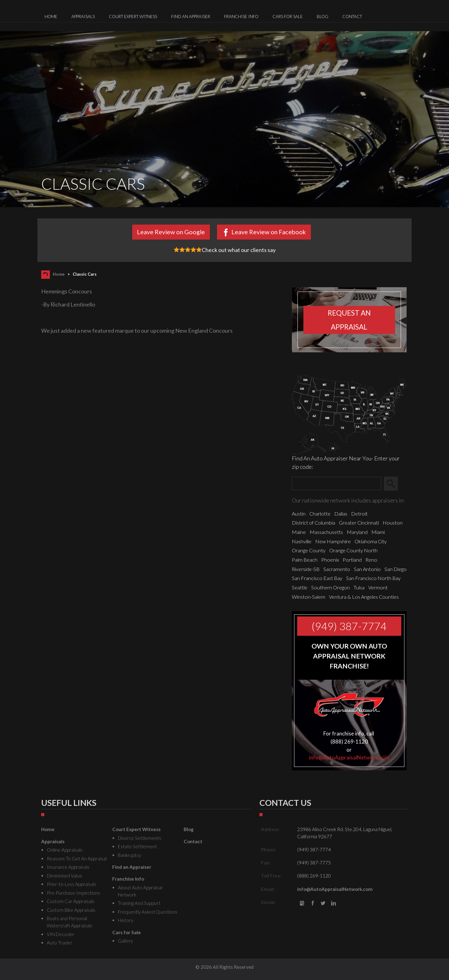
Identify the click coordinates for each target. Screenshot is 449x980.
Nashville (302, 541)
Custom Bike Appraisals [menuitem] (71, 910)
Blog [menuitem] (323, 17)
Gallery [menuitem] (125, 941)
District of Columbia (314, 523)
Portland (352, 560)
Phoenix (330, 560)
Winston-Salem (309, 597)
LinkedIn (333, 904)
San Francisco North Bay (373, 578)
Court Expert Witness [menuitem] (133, 17)
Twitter (323, 904)
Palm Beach (305, 560)
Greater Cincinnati (359, 523)
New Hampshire (333, 541)
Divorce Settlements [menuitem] (140, 838)
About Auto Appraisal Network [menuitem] (140, 891)
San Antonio (367, 569)
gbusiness (302, 904)
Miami (378, 532)
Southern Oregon (331, 587)
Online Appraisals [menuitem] (65, 850)
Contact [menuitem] (352, 17)
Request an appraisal (349, 320)
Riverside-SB (306, 569)
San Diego (396, 569)
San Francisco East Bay (317, 578)
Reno (371, 560)
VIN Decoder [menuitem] (61, 934)
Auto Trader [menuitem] (60, 943)
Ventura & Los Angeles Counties (364, 597)
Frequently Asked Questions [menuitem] (148, 912)
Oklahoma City (371, 541)
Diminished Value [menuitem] (65, 876)
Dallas (341, 514)
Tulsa (359, 587)
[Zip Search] (337, 484)
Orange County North (353, 550)
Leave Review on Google (171, 232)
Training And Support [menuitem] (139, 903)
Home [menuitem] (51, 17)
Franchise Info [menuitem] (241, 17)
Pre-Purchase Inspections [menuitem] (73, 893)
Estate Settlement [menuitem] (137, 846)
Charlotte (320, 514)
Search (394, 484)
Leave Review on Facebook (269, 232)
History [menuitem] (126, 920)
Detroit (359, 514)
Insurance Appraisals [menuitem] (68, 867)
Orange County (309, 550)
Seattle (300, 587)
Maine (299, 532)
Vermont (378, 587)
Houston (393, 523)
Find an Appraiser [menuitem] (191, 17)
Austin (299, 514)
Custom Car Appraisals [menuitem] (71, 901)
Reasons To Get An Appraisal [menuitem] (77, 859)
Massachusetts (326, 532)
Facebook (313, 904)
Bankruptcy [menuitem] (129, 855)
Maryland (357, 532)
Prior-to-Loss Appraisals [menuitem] (72, 884)
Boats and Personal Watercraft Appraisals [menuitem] (70, 922)
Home (59, 274)
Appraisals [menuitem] (83, 17)
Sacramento (337, 569)
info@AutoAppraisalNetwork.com (349, 757)
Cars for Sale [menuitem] (288, 17)
